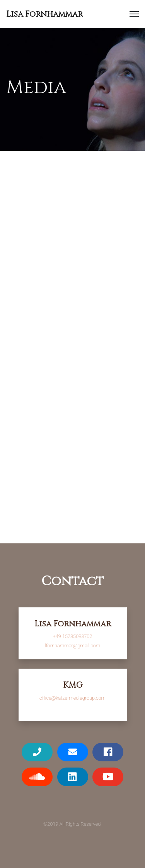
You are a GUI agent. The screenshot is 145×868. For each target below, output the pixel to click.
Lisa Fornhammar (44, 14)
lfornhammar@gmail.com (72, 646)
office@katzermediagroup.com (72, 698)
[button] (134, 14)
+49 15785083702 (73, 636)
